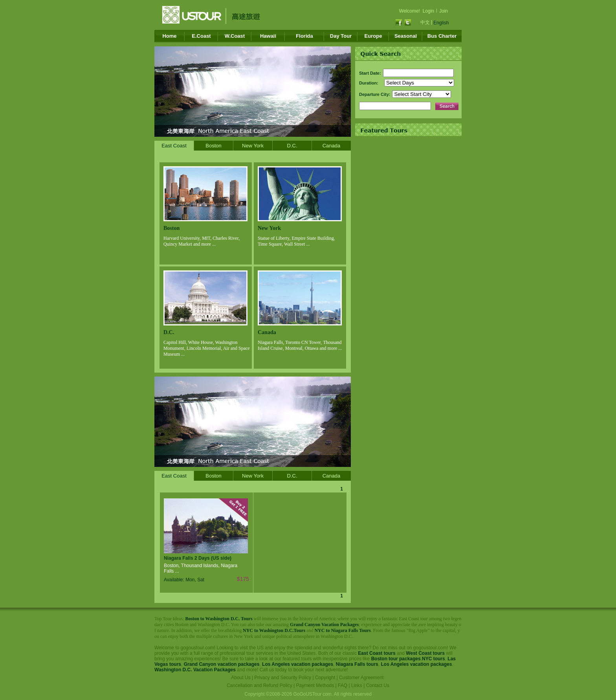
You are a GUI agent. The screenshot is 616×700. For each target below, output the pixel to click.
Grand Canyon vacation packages (222, 664)
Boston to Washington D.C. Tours (219, 619)
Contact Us (378, 685)
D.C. (292, 146)
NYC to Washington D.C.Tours (274, 630)
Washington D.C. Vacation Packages (195, 670)
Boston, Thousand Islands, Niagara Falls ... (201, 568)
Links (357, 685)
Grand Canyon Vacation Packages (324, 625)
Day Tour (341, 36)
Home (169, 36)
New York (253, 146)
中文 (425, 22)
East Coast (174, 146)
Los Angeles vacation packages (298, 664)
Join (444, 11)
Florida (304, 36)
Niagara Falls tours (357, 664)
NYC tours (434, 659)
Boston (213, 146)
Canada (332, 146)
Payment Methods (315, 685)
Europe (373, 36)
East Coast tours (377, 653)
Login (428, 11)
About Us (241, 678)
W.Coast (235, 36)
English (441, 23)
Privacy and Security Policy (283, 678)
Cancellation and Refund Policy (259, 685)
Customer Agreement (361, 678)
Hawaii (268, 36)
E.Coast (201, 36)
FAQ (343, 685)
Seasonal (406, 36)
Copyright (325, 678)
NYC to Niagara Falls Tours (342, 630)
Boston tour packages (396, 659)
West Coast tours (425, 653)
